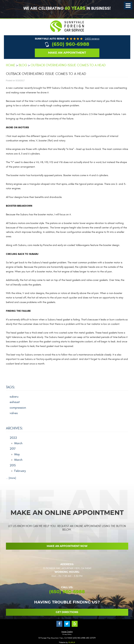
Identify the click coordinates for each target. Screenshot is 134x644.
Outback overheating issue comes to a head (68, 65)
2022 (13, 438)
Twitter (67, 624)
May (17, 454)
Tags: (11, 387)
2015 (13, 465)
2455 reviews (92, 39)
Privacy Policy (67, 634)
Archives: (14, 428)
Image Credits (67, 632)
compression (18, 408)
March (18, 443)
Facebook (59, 624)
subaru (14, 397)
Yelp (75, 624)
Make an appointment (67, 53)
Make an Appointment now (67, 546)
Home (11, 65)
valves (14, 413)
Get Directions (67, 612)
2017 (13, 449)
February (20, 471)
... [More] (11, 478)
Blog (23, 65)
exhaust (15, 402)
